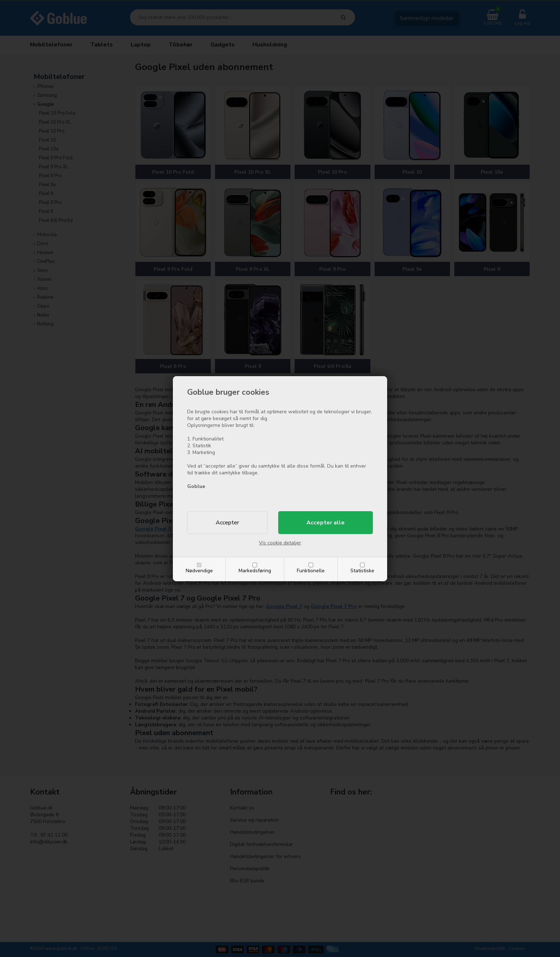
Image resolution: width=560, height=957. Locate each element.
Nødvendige (199, 571)
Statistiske (362, 571)
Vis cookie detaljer (280, 543)
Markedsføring (255, 571)
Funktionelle (311, 571)
